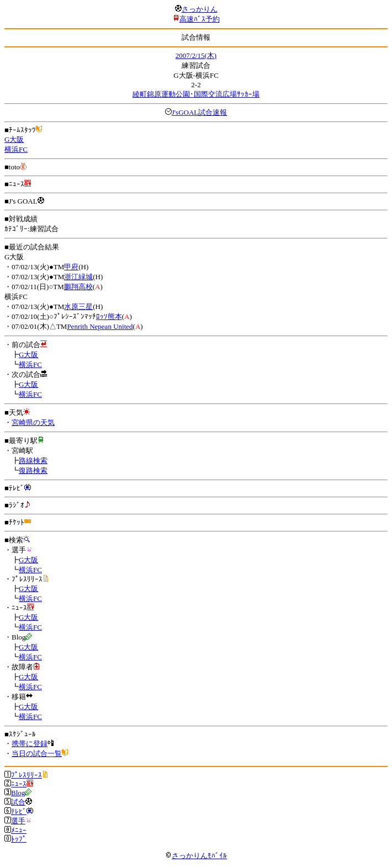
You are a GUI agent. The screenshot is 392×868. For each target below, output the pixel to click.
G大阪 (14, 139)
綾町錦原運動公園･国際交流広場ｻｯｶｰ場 (196, 94)
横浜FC (16, 149)
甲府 (71, 267)
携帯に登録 (30, 744)
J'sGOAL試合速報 (200, 112)
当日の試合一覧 (37, 753)
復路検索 (33, 470)
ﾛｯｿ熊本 (109, 316)
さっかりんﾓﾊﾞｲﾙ (196, 856)
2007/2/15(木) (196, 55)
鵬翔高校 (78, 287)
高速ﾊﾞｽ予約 (200, 19)
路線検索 (33, 460)
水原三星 (78, 307)
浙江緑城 (78, 277)
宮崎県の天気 (33, 422)
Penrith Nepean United (100, 326)
